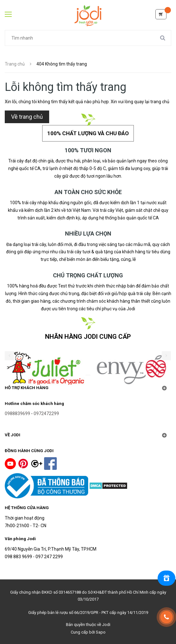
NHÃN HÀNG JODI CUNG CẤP (88, 337)
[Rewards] (166, 578)
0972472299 (46, 414)
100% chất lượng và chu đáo (88, 133)
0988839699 (17, 414)
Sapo (101, 632)
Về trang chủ (27, 117)
